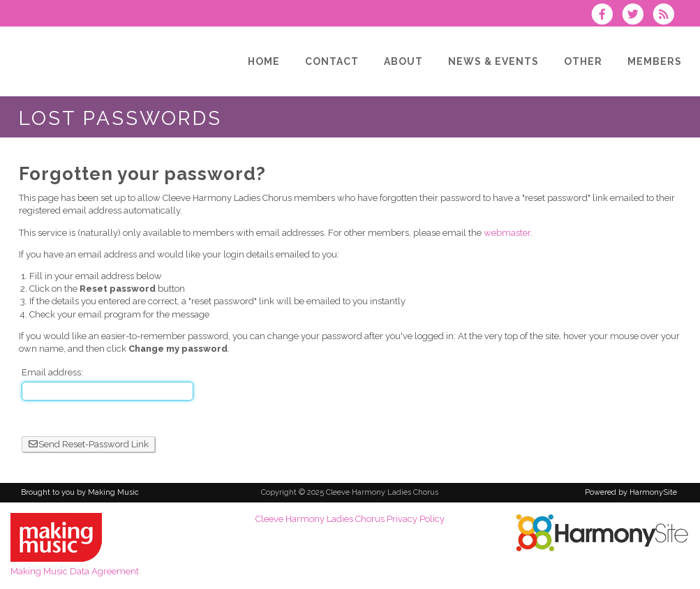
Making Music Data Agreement (75, 571)
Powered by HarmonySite (631, 492)
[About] (403, 61)
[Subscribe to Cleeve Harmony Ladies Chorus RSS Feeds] (667, 16)
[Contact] (332, 61)
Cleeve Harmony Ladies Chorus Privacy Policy (350, 519)
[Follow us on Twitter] (637, 16)
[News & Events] (493, 61)
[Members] (655, 61)
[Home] (264, 61)
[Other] (583, 61)
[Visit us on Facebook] (606, 16)
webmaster (507, 233)
